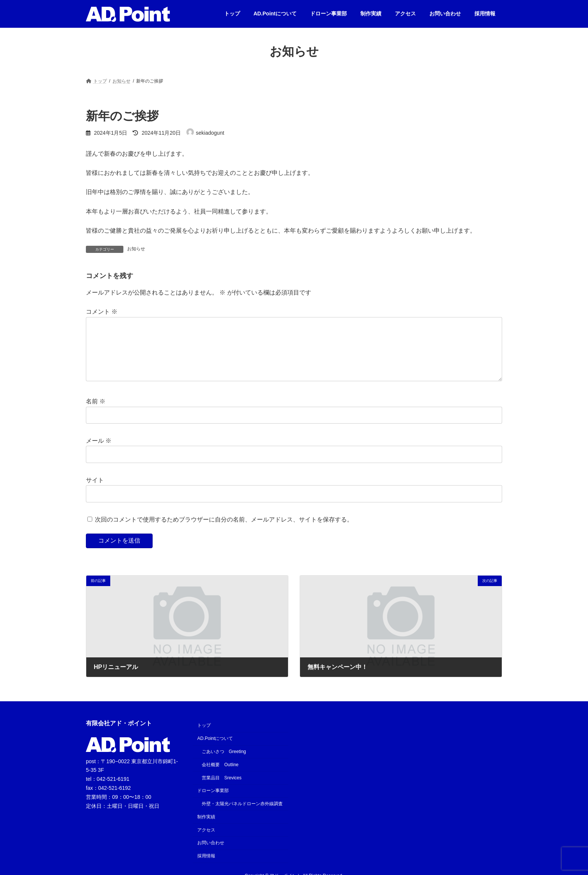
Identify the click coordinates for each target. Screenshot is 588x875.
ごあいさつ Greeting (224, 764)
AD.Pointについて (215, 750)
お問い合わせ (211, 855)
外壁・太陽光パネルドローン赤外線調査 (242, 816)
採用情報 (206, 868)
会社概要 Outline (220, 777)
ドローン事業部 (213, 803)
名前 (96, 413)
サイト (95, 492)
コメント (102, 312)
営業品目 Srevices (222, 790)
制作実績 (206, 829)
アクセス (206, 842)
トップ (204, 737)
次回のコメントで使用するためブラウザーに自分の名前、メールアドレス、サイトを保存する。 (224, 531)
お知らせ (136, 249)
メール (99, 453)
